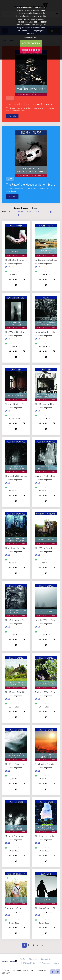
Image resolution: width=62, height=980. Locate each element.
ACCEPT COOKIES (31, 43)
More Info (12, 116)
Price (29, 211)
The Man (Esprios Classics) (48, 908)
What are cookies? (31, 37)
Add (13, 279)
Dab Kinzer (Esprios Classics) (19, 908)
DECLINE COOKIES (31, 50)
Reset (35, 208)
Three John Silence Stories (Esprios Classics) (27, 476)
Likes (37, 211)
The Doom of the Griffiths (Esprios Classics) (26, 692)
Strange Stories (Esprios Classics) (22, 404)
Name (20, 211)
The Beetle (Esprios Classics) (19, 260)
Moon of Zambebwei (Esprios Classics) (24, 836)
